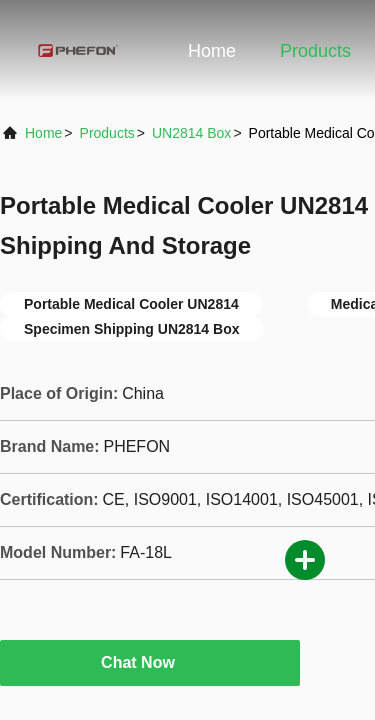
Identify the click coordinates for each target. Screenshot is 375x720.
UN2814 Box (191, 133)
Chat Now (150, 662)
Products (315, 51)
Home (212, 51)
